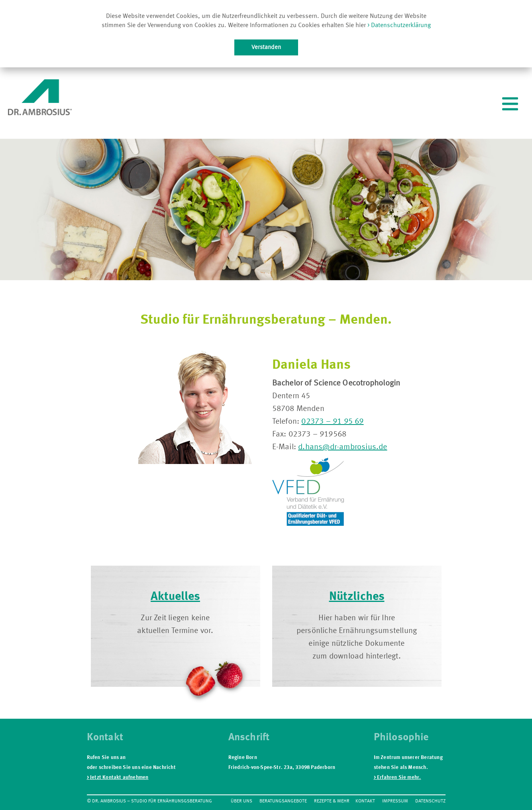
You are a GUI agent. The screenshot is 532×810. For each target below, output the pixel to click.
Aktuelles (175, 597)
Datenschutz (430, 801)
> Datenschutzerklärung (398, 26)
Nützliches (357, 597)
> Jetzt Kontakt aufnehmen (118, 778)
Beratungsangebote (283, 801)
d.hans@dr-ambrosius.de (343, 447)
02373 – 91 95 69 (332, 422)
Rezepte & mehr (332, 801)
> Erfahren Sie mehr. (398, 778)
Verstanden (266, 47)
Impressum (395, 801)
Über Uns (241, 801)
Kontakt (365, 801)
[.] (510, 105)
